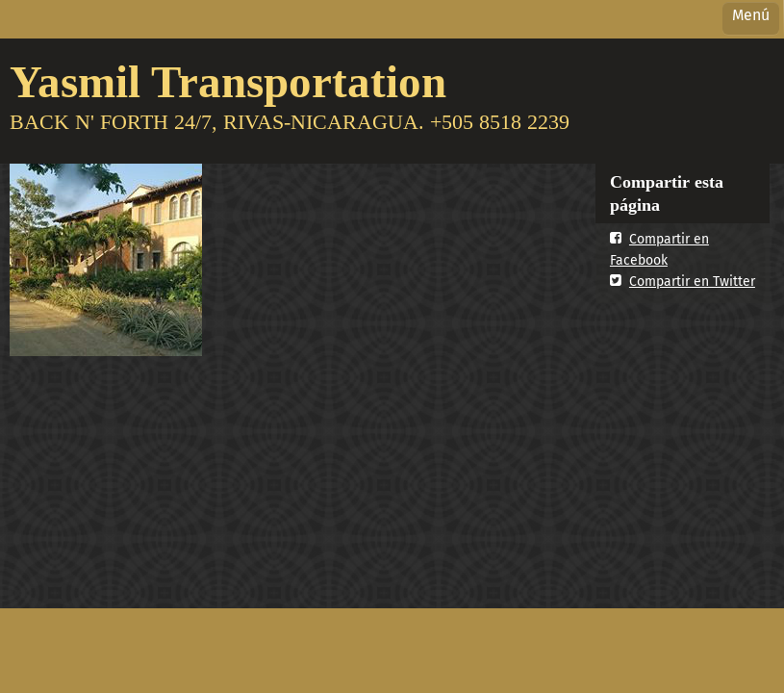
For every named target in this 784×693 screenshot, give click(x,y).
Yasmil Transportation (228, 81)
